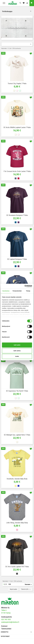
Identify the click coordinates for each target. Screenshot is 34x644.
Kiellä (17, 356)
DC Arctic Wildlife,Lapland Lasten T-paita (17, 127)
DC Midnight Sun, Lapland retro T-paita (17, 435)
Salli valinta (17, 351)
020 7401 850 (6, 619)
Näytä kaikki (13, 589)
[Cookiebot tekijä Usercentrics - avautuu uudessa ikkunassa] (25, 286)
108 (10, 584)
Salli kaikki (17, 345)
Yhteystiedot (5, 636)
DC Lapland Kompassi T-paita (17, 259)
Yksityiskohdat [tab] (17, 291)
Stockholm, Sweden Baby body (17, 479)
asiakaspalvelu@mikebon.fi (10, 622)
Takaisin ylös (26, 589)
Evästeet (4, 626)
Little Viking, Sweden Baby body (17, 523)
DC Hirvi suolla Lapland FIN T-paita (17, 567)
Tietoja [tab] (28, 291)
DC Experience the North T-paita (17, 391)
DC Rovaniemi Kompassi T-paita (17, 215)
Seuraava (28, 585)
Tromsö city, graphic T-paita (17, 83)
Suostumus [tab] (6, 291)
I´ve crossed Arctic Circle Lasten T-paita (17, 171)
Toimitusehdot (6, 629)
